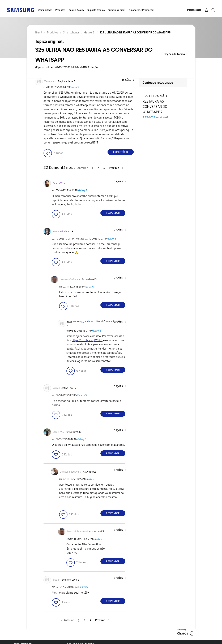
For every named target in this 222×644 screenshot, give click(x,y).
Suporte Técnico (96, 10)
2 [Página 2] (98, 168)
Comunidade (45, 10)
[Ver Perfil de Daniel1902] (58, 432)
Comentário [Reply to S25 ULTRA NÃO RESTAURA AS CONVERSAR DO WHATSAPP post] (121, 152)
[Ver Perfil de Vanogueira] (50, 82)
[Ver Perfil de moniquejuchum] (61, 231)
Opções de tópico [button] (174, 54)
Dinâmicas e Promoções (142, 10)
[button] (128, 80)
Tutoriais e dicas (117, 10)
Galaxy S (74, 87)
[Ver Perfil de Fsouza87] (57, 183)
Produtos (60, 10)
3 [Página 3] (104, 168)
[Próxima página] (116, 168)
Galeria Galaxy (76, 10)
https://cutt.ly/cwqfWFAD (87, 340)
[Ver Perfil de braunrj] (56, 580)
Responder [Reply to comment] (113, 213)
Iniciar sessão (194, 10)
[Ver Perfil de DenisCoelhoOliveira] (71, 472)
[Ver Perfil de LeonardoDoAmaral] (70, 279)
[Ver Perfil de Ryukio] (56, 388)
